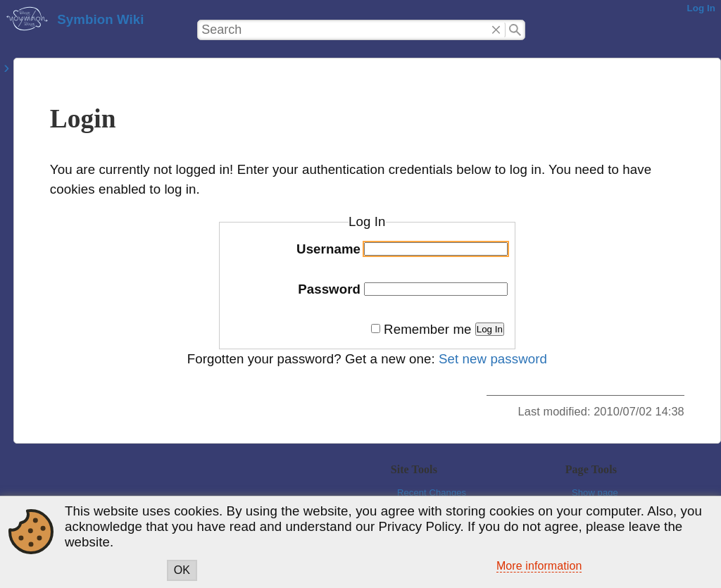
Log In (701, 8)
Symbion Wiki (100, 19)
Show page (595, 493)
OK (182, 570)
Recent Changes (432, 493)
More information (539, 566)
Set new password (493, 359)
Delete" (497, 30)
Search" (515, 30)
